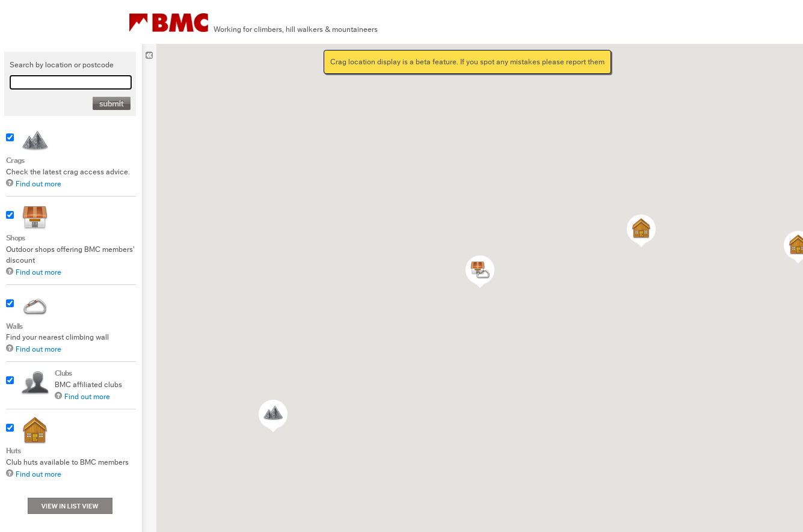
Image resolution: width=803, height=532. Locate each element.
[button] (641, 231)
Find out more (38, 184)
